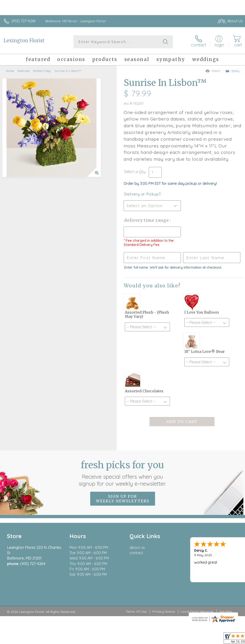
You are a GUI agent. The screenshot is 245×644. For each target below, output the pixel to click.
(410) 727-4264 (23, 21)
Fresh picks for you (123, 473)
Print (213, 71)
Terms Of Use (136, 611)
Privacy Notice (164, 611)
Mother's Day (42, 71)
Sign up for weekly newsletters (123, 499)
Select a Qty (135, 172)
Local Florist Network (197, 611)
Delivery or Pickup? (142, 194)
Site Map (226, 611)
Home (10, 71)
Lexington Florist (24, 41)
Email (233, 71)
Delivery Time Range (147, 220)
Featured (23, 71)
